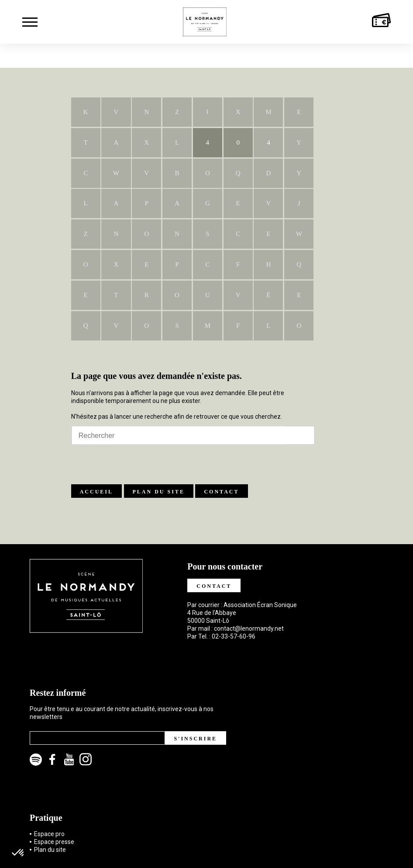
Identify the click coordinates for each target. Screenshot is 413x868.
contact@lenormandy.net (249, 628)
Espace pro (49, 834)
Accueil (96, 492)
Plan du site (159, 492)
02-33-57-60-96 (234, 636)
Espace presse (54, 842)
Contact (221, 492)
